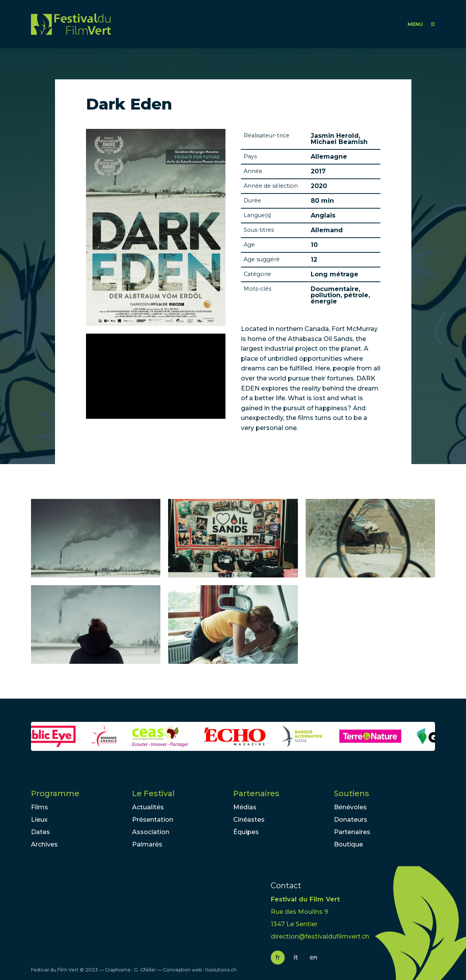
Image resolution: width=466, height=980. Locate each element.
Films (40, 807)
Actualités (148, 807)
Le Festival (153, 793)
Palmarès (147, 844)
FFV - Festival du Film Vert (71, 24)
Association (151, 832)
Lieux (39, 820)
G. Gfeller (145, 970)
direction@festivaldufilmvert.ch (320, 936)
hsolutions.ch (221, 970)
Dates (40, 832)
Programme (55, 793)
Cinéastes (249, 820)
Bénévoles (350, 807)
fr (278, 957)
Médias (245, 807)
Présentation (153, 820)
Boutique (348, 844)
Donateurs (351, 820)
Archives (44, 844)
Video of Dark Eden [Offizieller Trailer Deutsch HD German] (156, 376)
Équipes (246, 832)
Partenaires (256, 793)
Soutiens (352, 793)
